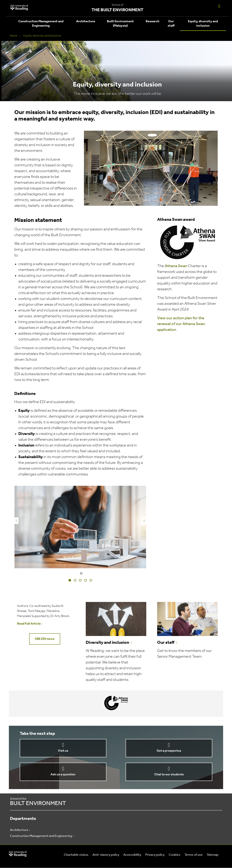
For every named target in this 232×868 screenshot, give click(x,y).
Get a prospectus (169, 751)
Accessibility (132, 855)
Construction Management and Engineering (41, 24)
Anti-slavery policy (106, 855)
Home (14, 36)
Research (153, 21)
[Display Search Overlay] (219, 6)
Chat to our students (169, 775)
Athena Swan (176, 266)
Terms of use (194, 855)
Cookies (175, 855)
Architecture (86, 21)
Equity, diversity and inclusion (203, 24)
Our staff (171, 24)
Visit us (63, 751)
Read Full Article (29, 624)
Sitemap (213, 855)
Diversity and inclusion (107, 643)
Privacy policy (155, 855)
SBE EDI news (45, 639)
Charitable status (76, 855)
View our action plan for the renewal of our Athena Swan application (181, 324)
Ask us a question (63, 775)
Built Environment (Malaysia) (120, 24)
